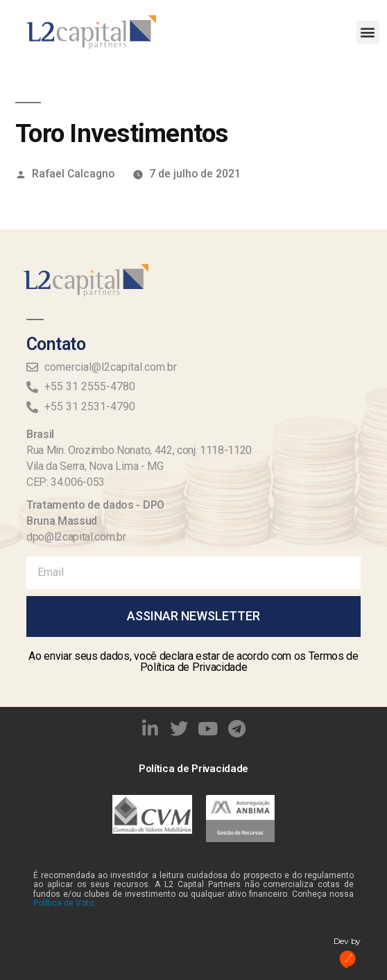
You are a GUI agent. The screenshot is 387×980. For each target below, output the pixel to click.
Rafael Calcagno (73, 174)
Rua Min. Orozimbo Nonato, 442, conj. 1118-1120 (139, 450)
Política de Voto (63, 903)
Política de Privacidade (193, 769)
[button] (368, 32)
